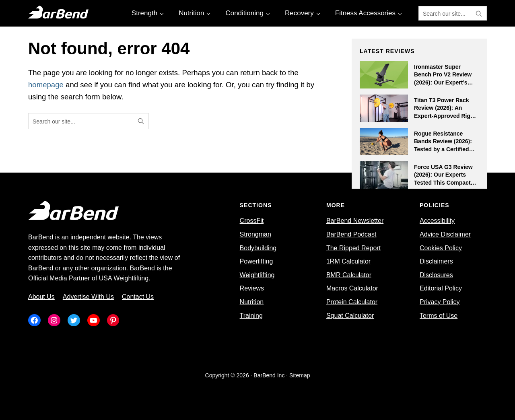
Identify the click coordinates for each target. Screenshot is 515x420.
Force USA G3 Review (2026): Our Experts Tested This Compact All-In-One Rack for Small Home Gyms (443, 183)
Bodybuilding (258, 248)
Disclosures (436, 275)
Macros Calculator (352, 288)
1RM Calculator (348, 261)
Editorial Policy (441, 288)
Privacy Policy (440, 302)
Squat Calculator (350, 316)
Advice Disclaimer (445, 234)
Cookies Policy (441, 248)
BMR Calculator (349, 275)
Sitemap (300, 375)
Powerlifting (256, 261)
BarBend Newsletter (355, 221)
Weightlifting (257, 275)
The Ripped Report (353, 248)
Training (251, 316)
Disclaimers (436, 261)
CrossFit (252, 221)
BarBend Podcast (351, 234)
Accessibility (437, 221)
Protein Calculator (352, 302)
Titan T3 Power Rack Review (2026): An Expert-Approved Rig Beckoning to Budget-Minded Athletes (443, 116)
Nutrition (252, 302)
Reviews (252, 288)
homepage (46, 85)
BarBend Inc (269, 375)
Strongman (255, 234)
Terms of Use (439, 316)
